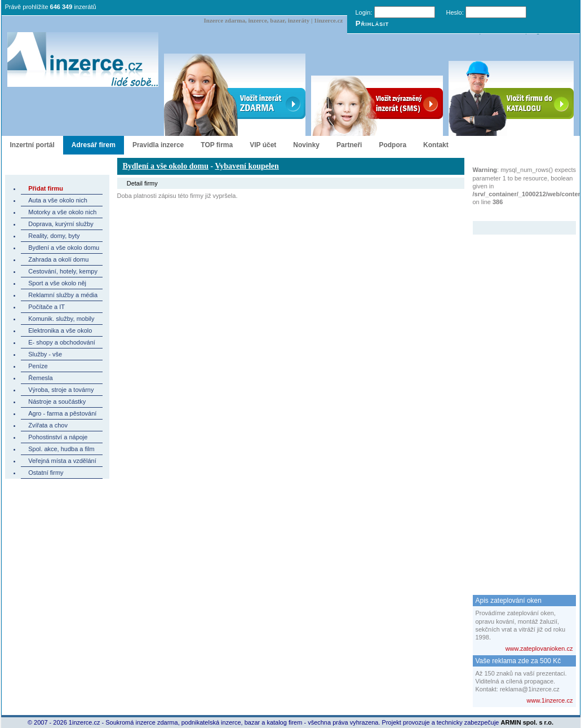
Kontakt (436, 145)
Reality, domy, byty (54, 236)
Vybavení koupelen (247, 166)
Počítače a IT (46, 307)
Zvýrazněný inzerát (516, 214)
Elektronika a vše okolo (60, 330)
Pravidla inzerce (158, 145)
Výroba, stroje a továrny (61, 390)
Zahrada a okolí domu (58, 259)
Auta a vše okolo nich (58, 200)
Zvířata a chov (48, 425)
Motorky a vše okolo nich (62, 212)
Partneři (349, 145)
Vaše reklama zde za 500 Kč (518, 661)
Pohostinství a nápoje (58, 437)
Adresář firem (94, 145)
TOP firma (217, 145)
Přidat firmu (46, 188)
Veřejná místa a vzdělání (62, 461)
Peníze (38, 366)
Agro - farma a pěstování (62, 413)
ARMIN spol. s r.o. (527, 722)
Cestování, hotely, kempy (63, 271)
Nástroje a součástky (57, 401)
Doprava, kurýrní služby (61, 224)
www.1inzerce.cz (550, 700)
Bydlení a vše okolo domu (64, 248)
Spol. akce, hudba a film (61, 449)
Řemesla (40, 378)
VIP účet (263, 145)
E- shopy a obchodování (62, 342)
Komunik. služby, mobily (61, 319)
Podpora (392, 145)
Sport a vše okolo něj (57, 283)
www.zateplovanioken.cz (539, 648)
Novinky (306, 145)
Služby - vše (45, 354)
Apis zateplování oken (509, 601)
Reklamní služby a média (63, 295)
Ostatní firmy (46, 473)
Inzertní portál (32, 145)
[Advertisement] (518, 404)
